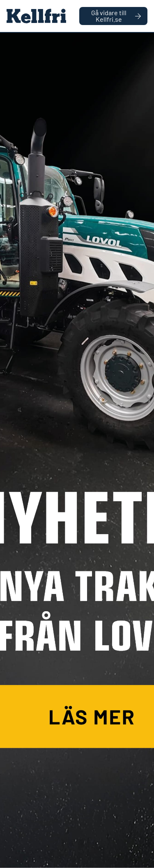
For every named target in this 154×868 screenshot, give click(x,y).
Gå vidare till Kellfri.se (116, 16)
